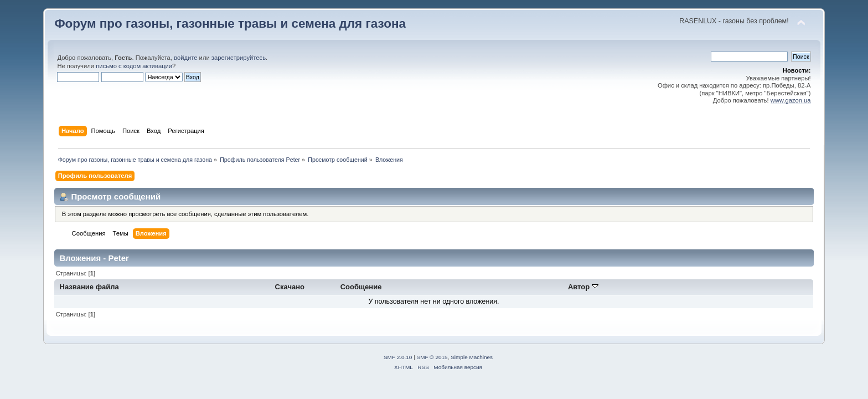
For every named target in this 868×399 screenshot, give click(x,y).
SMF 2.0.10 (398, 357)
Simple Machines (472, 357)
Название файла (89, 287)
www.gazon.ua (791, 100)
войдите (185, 58)
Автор (583, 287)
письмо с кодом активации (134, 66)
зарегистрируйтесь (239, 58)
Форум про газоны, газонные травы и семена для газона (230, 24)
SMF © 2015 (432, 357)
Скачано (290, 287)
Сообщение (361, 287)
